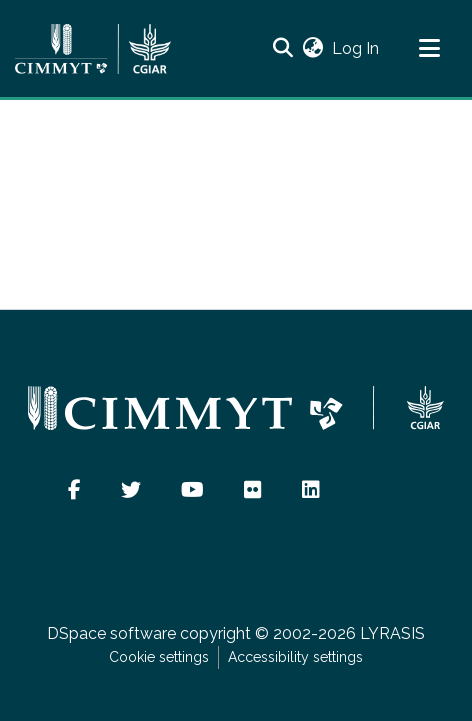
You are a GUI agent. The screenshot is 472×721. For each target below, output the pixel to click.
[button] (282, 49)
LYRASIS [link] (392, 633)
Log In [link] (356, 48)
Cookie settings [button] (159, 657)
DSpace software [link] (111, 633)
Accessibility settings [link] (295, 657)
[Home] (93, 49)
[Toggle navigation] (429, 49)
